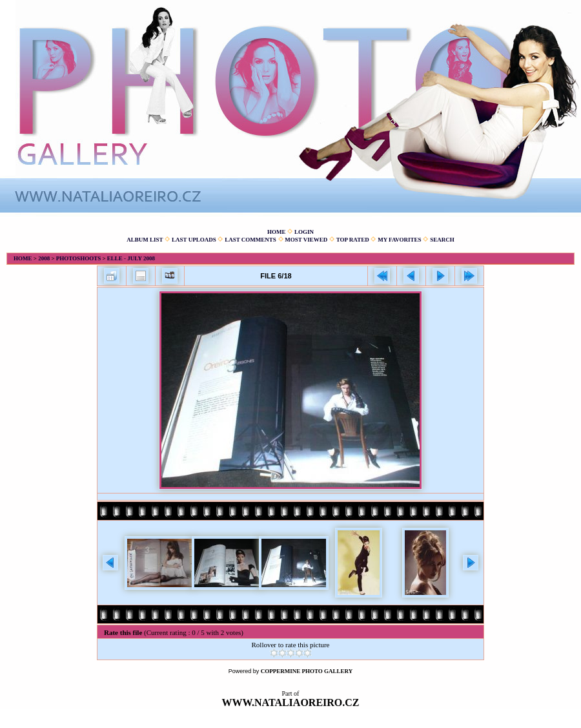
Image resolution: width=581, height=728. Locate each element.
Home (277, 232)
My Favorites (399, 240)
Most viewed (306, 240)
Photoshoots (78, 258)
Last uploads (194, 240)
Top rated (353, 240)
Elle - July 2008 (131, 258)
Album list (145, 240)
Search (442, 240)
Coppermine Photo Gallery (307, 671)
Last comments (250, 240)
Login (304, 232)
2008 (44, 258)
